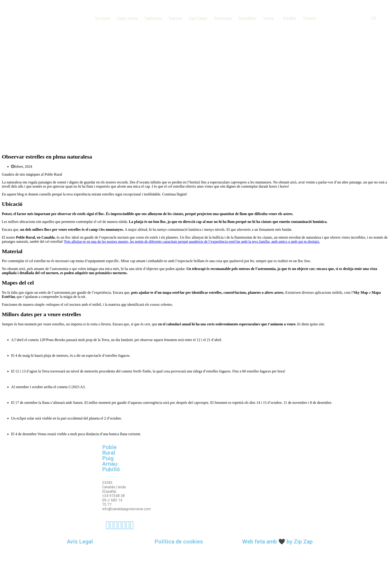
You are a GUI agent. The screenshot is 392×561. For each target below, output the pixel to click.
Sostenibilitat (247, 18)
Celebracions (153, 18)
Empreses (176, 18)
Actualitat (290, 18)
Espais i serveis (128, 18)
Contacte (309, 18)
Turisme (269, 18)
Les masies (103, 18)
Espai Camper (198, 18)
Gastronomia (223, 18)
